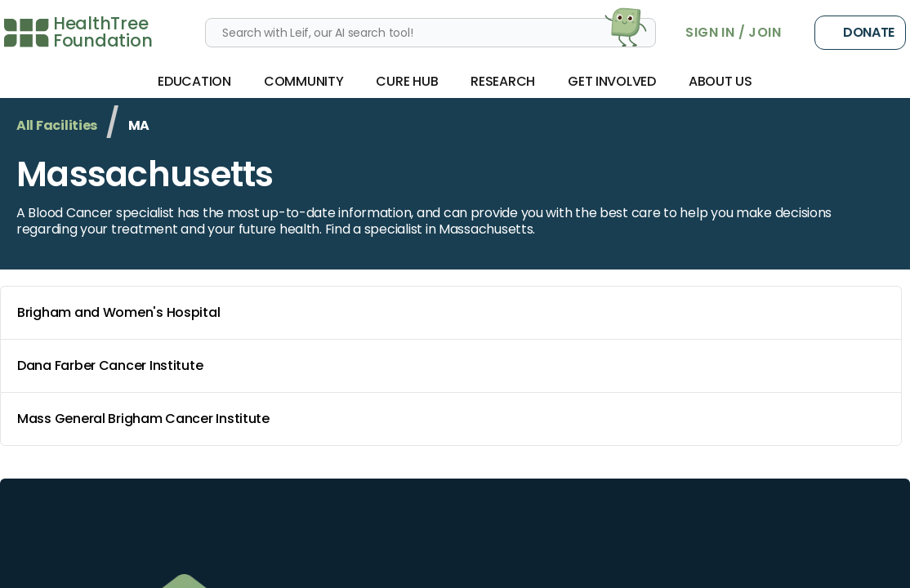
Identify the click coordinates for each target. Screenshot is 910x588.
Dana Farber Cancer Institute (454, 366)
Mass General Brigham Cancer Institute (454, 419)
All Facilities (57, 125)
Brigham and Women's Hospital (454, 313)
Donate (860, 33)
